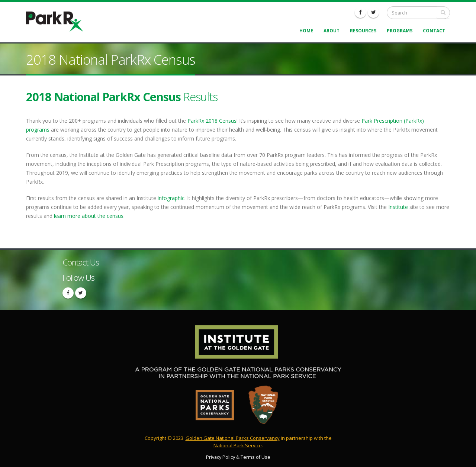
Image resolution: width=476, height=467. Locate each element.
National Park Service (238, 445)
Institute (398, 207)
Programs (400, 31)
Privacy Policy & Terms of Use (238, 457)
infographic (171, 198)
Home (306, 31)
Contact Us (81, 262)
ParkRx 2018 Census (212, 121)
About (332, 31)
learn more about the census (89, 216)
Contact (434, 31)
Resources (363, 31)
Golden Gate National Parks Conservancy (233, 438)
